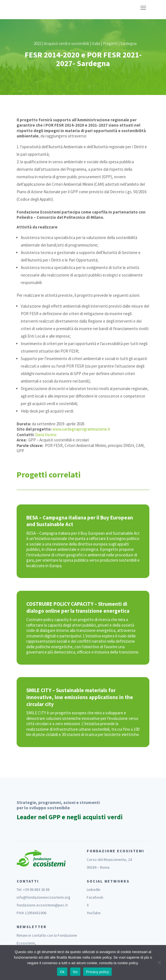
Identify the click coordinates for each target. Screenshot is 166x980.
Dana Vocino (46, 435)
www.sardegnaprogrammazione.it (81, 429)
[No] (159, 963)
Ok (62, 972)
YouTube (94, 913)
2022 (37, 43)
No (75, 972)
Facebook (95, 897)
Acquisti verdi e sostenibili (67, 43)
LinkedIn (94, 889)
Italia (96, 43)
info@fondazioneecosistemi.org (44, 897)
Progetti (110, 43)
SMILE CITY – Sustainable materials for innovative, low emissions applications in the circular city (80, 697)
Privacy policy (97, 972)
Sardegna (128, 43)
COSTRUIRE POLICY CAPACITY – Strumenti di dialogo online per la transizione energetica (78, 607)
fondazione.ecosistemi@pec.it (42, 905)
